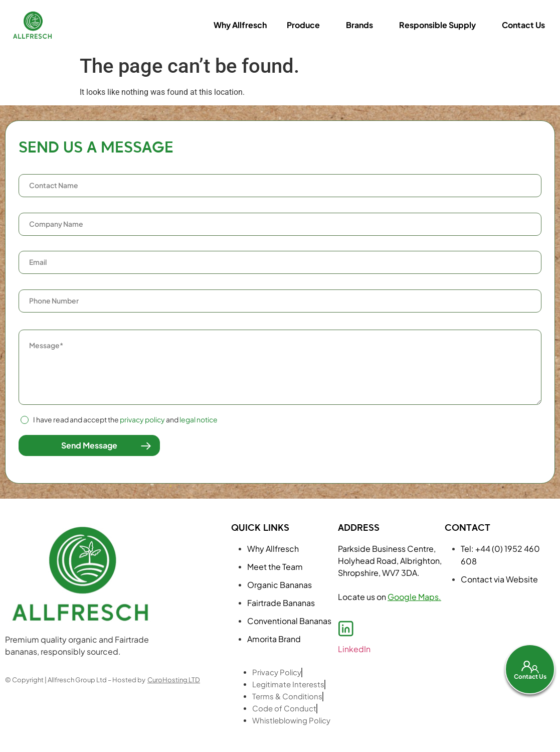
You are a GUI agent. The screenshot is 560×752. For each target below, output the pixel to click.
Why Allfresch (240, 25)
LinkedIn (354, 649)
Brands (359, 25)
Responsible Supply (437, 25)
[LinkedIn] (346, 629)
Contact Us (523, 25)
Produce (303, 25)
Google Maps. (414, 597)
